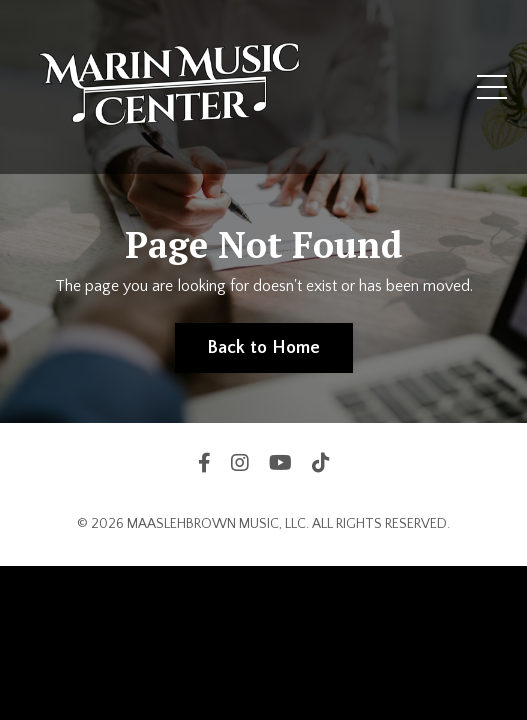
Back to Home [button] (264, 348)
